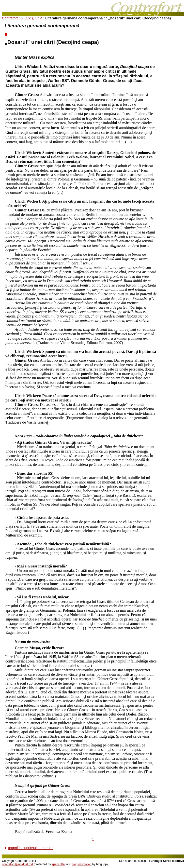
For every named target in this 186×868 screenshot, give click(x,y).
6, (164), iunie (31, 18)
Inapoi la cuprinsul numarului (31, 848)
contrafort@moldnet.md (17, 864)
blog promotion (82, 864)
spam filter (58, 864)
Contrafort (10, 18)
